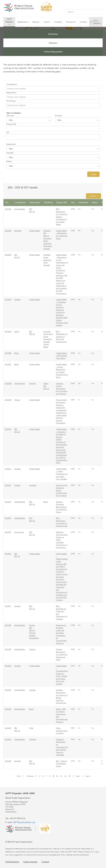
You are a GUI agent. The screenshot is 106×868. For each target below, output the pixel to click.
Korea (46, 337)
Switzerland (34, 638)
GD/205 (8, 331)
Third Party (11, 101)
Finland (17, 400)
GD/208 (8, 383)
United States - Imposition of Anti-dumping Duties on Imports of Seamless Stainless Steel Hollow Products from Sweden (62, 312)
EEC (31, 209)
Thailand (47, 231)
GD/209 (8, 400)
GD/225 (8, 761)
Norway (32, 633)
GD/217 (8, 606)
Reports (36, 22)
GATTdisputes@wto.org (24, 822)
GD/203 (8, 255)
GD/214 (8, 518)
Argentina (47, 238)
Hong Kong (48, 334)
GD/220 (8, 666)
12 (66, 776)
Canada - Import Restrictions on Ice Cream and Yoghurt (62, 389)
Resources (71, 22)
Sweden (17, 299)
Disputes (53, 43)
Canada (47, 249)
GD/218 (8, 625)
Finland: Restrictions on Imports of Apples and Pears (62, 654)
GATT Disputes (9, 21)
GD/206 (8, 353)
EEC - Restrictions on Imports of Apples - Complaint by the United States (62, 217)
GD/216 (8, 554)
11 (62, 776)
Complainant (12, 84)
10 (58, 776)
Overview (53, 34)
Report (9, 161)
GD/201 (8, 209)
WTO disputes (97, 22)
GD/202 (8, 231)
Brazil (46, 241)
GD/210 (8, 429)
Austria (32, 625)
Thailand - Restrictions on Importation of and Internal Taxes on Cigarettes (62, 747)
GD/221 (8, 690)
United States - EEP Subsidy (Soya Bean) (62, 356)
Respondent (11, 93)
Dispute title (11, 124)
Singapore (48, 339)
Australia (18, 231)
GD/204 (8, 299)
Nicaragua (48, 246)
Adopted (10, 153)
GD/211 (8, 469)
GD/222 (8, 709)
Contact (83, 22)
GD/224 (8, 739)
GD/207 (8, 364)
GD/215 (8, 532)
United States (20, 209)
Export (94, 196)
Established (11, 144)
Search (47, 22)
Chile (45, 262)
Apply (93, 174)
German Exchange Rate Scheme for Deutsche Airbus (61, 507)
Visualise (58, 22)
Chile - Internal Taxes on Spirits (62, 731)
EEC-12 (32, 212)
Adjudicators (23, 22)
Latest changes (30, 862)
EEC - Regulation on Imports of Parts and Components (62, 337)
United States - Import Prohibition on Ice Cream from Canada (62, 474)
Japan (46, 257)
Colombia (47, 243)
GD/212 (8, 485)
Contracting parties (53, 51)
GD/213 (8, 502)
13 (70, 776)
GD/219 (8, 649)
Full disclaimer (12, 862)
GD (8, 132)
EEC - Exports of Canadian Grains (61, 764)
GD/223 (8, 728)
